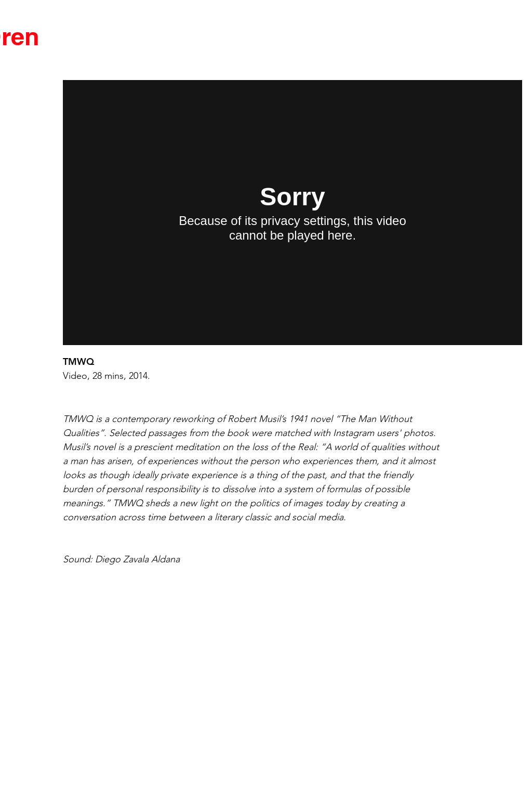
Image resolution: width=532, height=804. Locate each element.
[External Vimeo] (292, 213)
